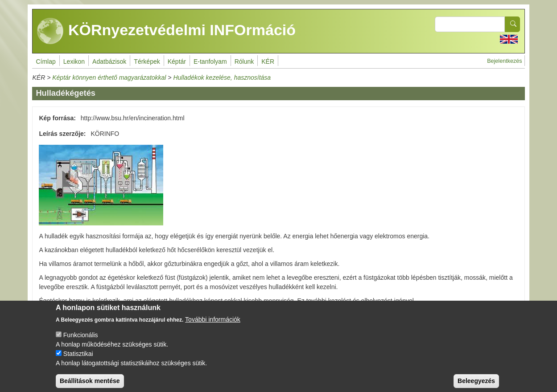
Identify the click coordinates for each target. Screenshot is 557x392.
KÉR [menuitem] (268, 61)
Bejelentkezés (504, 61)
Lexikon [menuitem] (74, 61)
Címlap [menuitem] (45, 61)
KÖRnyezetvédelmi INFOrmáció (166, 31)
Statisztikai (78, 360)
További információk (213, 326)
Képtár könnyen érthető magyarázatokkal (109, 78)
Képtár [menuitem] (177, 61)
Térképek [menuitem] (147, 61)
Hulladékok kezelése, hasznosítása (222, 78)
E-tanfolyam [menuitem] (210, 61)
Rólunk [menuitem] (244, 61)
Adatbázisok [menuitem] (109, 61)
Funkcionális (81, 342)
